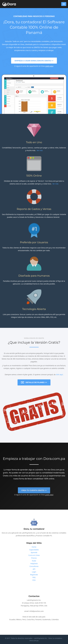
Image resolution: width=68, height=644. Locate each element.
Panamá (38, 619)
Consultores (34, 566)
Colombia (55, 619)
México (19, 619)
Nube (34, 561)
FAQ (34, 577)
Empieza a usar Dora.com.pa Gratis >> (34, 61)
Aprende (34, 552)
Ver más (40, 150)
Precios (34, 558)
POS (34, 580)
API (34, 569)
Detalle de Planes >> (34, 382)
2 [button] (34, 112)
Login (34, 572)
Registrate (34, 575)
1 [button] (32, 112)
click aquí (59, 375)
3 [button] (36, 112)
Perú (24, 619)
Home (34, 547)
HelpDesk (34, 564)
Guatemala (46, 619)
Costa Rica (31, 619)
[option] (34, 96)
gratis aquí (49, 66)
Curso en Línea (34, 555)
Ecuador (12, 619)
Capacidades (34, 550)
